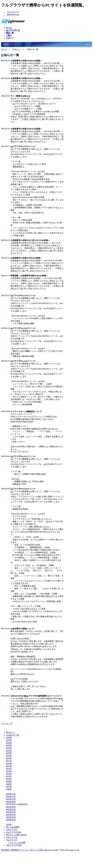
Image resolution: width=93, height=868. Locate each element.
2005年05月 (11, 809)
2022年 (9, 748)
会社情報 (5, 850)
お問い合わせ (44, 850)
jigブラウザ (11, 830)
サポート (17, 49)
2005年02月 (11, 817)
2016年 (9, 763)
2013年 (9, 771)
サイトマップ (13, 12)
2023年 (9, 745)
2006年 (9, 789)
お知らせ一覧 (12, 735)
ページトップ (7, 724)
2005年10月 (11, 799)
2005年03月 (11, 815)
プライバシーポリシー (28, 850)
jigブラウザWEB (14, 832)
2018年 (9, 758)
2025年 (9, 740)
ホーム (4, 49)
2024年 (9, 743)
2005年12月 (11, 794)
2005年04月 (11, 812)
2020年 (9, 753)
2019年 (9, 756)
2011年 (9, 776)
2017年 (9, 761)
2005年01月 (11, 820)
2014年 (9, 769)
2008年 (9, 784)
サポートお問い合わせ (16, 835)
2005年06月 (11, 807)
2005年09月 (11, 802)
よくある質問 (13, 827)
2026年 (9, 738)
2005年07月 (23, 804)
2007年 (9, 787)
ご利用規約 (14, 850)
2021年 (9, 751)
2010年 (9, 779)
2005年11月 (11, 797)
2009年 (9, 781)
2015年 (9, 766)
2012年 (9, 774)
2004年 (9, 825)
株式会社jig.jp (13, 14)
